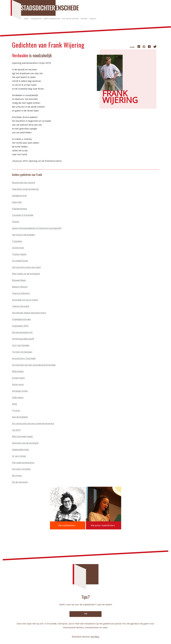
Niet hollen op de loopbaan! (26, 274)
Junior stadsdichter (52, 18)
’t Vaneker (17, 241)
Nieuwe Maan (19, 280)
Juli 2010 (16, 430)
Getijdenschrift (19, 196)
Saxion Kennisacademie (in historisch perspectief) (37, 228)
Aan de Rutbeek (20, 417)
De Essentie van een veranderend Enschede (34, 365)
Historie (84, 18)
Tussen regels (19, 254)
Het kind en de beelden (24, 235)
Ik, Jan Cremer (19, 456)
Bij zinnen (17, 475)
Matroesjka (18, 371)
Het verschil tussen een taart (26, 267)
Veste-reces (18, 384)
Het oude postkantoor (23, 463)
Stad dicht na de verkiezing (25, 189)
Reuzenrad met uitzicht (24, 183)
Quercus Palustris (21, 293)
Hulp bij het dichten (70, 18)
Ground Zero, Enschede (24, 358)
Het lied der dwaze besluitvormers (29, 313)
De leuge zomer (20, 391)
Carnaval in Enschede (23, 215)
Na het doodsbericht (22, 332)
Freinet (16, 222)
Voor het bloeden (21, 345)
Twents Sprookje (21, 306)
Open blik (17, 202)
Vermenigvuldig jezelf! (23, 339)
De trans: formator (21, 469)
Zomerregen (18, 378)
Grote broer (18, 248)
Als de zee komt (20, 482)
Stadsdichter (36, 18)
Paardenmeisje (19, 209)
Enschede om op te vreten (25, 300)
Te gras (16, 410)
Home (26, 18)
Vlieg (14, 404)
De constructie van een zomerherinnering (33, 423)
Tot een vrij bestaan (22, 352)
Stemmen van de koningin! (25, 443)
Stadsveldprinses (21, 449)
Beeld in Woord (20, 287)
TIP (86, 614)
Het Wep (95, 637)
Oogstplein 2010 (20, 326)
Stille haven (18, 397)
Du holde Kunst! (20, 261)
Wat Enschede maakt (22, 436)
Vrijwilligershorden (22, 319)
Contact (93, 18)
